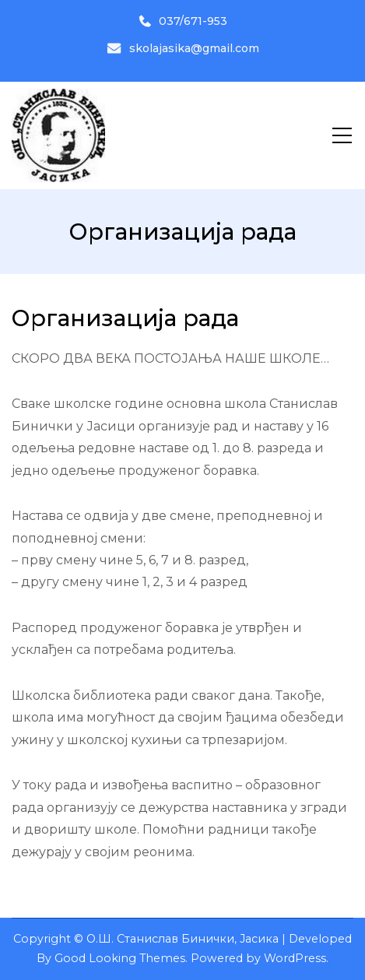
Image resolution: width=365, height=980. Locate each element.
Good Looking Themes (120, 958)
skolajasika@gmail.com (183, 48)
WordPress (295, 958)
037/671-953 (183, 21)
